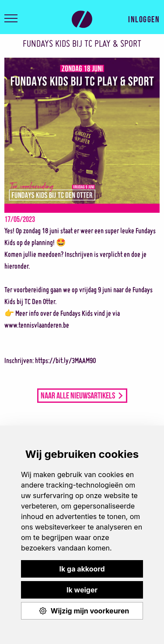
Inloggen (144, 18)
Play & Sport (82, 19)
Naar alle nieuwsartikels (78, 395)
